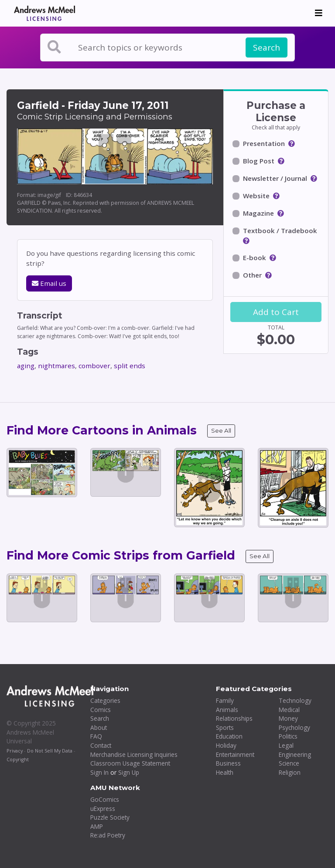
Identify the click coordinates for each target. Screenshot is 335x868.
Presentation (264, 143)
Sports (225, 727)
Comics (101, 710)
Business (228, 763)
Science (289, 763)
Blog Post (259, 161)
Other (252, 275)
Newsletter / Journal (275, 178)
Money (288, 718)
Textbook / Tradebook (280, 231)
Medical (289, 710)
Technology (295, 700)
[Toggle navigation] (319, 13)
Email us (49, 283)
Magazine (258, 213)
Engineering (295, 754)
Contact (101, 745)
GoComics (105, 799)
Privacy (15, 751)
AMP (97, 826)
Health (225, 772)
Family (225, 700)
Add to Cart (276, 312)
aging (26, 366)
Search (267, 47)
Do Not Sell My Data (50, 751)
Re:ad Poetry (108, 835)
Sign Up (129, 772)
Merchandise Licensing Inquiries (134, 754)
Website (256, 196)
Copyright (18, 759)
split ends (130, 366)
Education (229, 736)
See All (221, 431)
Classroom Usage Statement (130, 763)
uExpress (103, 809)
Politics (288, 736)
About (99, 727)
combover (94, 366)
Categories (105, 700)
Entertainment (235, 754)
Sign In (99, 772)
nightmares (56, 366)
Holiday (226, 745)
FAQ (96, 736)
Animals (227, 710)
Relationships (234, 718)
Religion (290, 772)
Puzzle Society (110, 817)
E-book (255, 258)
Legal (286, 745)
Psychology (294, 727)
